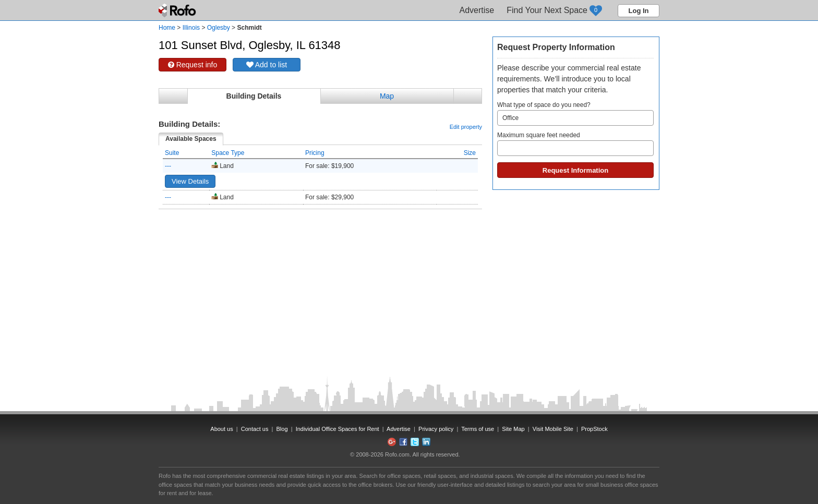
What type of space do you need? (575, 113)
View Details (190, 181)
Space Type (228, 153)
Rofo (178, 10)
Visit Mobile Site (553, 429)
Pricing (315, 153)
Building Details (254, 96)
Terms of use (478, 429)
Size (470, 153)
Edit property (466, 127)
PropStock (594, 429)
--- (168, 166)
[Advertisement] (320, 235)
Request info (193, 65)
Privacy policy (436, 429)
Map (387, 96)
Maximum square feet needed (575, 144)
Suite (172, 153)
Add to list (267, 65)
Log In (639, 11)
